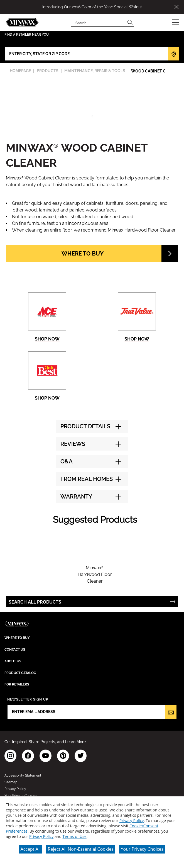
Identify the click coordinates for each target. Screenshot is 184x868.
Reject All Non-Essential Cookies (81, 849)
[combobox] (99, 22)
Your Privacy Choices (142, 849)
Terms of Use (75, 836)
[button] (176, 22)
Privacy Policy (132, 820)
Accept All (31, 849)
